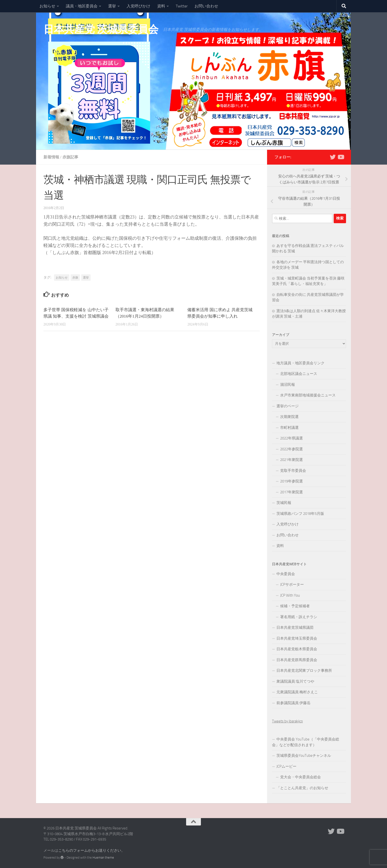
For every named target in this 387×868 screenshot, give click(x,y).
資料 (161, 6)
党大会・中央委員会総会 (300, 777)
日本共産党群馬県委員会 (297, 660)
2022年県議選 (291, 438)
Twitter (182, 6)
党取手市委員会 (293, 471)
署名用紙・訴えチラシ (299, 617)
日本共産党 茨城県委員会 (101, 29)
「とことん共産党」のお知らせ (302, 788)
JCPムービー (286, 766)
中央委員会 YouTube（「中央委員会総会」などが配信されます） (306, 742)
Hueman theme (103, 857)
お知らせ (47, 6)
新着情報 (51, 157)
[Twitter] (333, 157)
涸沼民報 (288, 385)
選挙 (112, 6)
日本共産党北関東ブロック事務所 (304, 671)
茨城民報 (284, 503)
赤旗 (75, 278)
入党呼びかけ (138, 6)
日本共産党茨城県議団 (295, 628)
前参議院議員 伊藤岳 (293, 703)
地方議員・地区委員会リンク (300, 363)
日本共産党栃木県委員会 (297, 649)
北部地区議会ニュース (299, 374)
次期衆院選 (289, 417)
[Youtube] (341, 157)
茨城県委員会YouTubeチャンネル (304, 756)
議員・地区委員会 (82, 6)
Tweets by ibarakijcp (287, 721)
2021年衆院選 (291, 460)
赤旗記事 (70, 157)
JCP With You (290, 595)
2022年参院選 (291, 449)
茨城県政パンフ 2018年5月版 (300, 514)
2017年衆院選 (291, 492)
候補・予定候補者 (295, 606)
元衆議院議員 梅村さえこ (297, 692)
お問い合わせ (206, 6)
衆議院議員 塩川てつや (295, 681)
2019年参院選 (291, 481)
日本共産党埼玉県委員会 (297, 638)
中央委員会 (286, 574)
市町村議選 (289, 428)
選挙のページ (288, 406)
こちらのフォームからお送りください (90, 850)
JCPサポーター (292, 585)
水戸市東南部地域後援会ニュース (308, 395)
